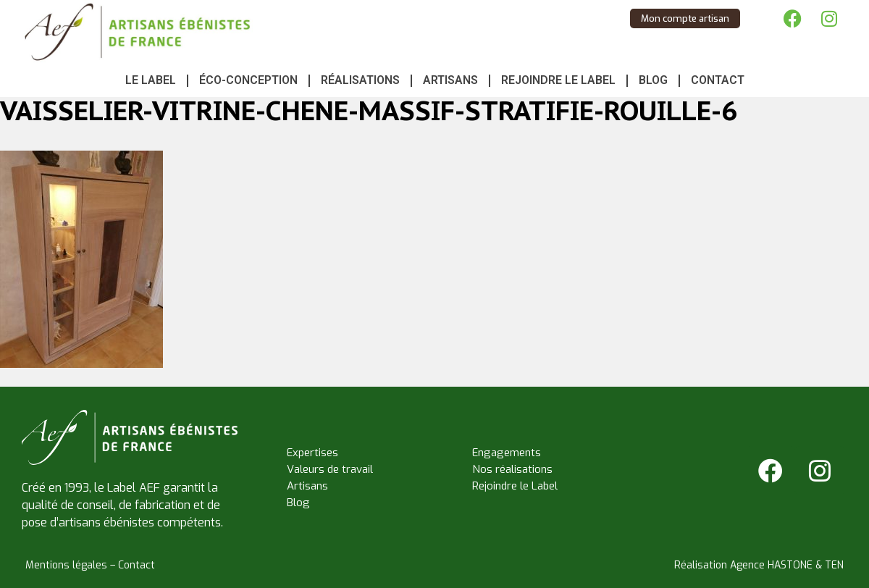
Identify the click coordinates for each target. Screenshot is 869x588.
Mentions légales (66, 565)
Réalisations (360, 80)
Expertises (312, 453)
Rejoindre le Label (558, 80)
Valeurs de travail (330, 469)
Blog (653, 80)
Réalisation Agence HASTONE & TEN (759, 565)
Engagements (507, 453)
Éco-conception (248, 80)
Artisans (450, 80)
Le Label (151, 80)
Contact (718, 80)
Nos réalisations (512, 469)
